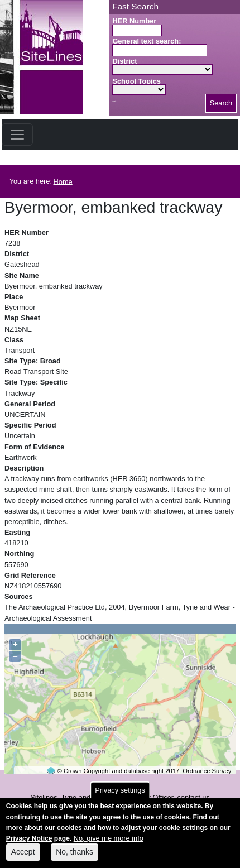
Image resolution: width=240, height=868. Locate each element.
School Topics (136, 81)
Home (63, 181)
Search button (114, 101)
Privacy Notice (29, 844)
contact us (193, 797)
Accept (23, 857)
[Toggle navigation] (17, 135)
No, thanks (75, 857)
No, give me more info (109, 844)
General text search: (147, 41)
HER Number (134, 21)
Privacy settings (120, 796)
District (124, 61)
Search (221, 103)
